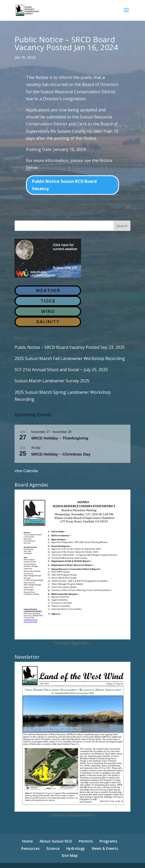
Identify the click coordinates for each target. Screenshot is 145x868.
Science (53, 848)
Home (27, 841)
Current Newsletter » (72, 815)
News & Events (105, 848)
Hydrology (76, 848)
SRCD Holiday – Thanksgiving (60, 438)
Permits (86, 841)
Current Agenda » (72, 643)
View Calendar (26, 471)
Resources (30, 848)
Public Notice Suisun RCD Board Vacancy (64, 185)
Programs (108, 841)
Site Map (70, 855)
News (22, 338)
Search (122, 226)
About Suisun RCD (56, 841)
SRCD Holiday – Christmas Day (61, 454)
